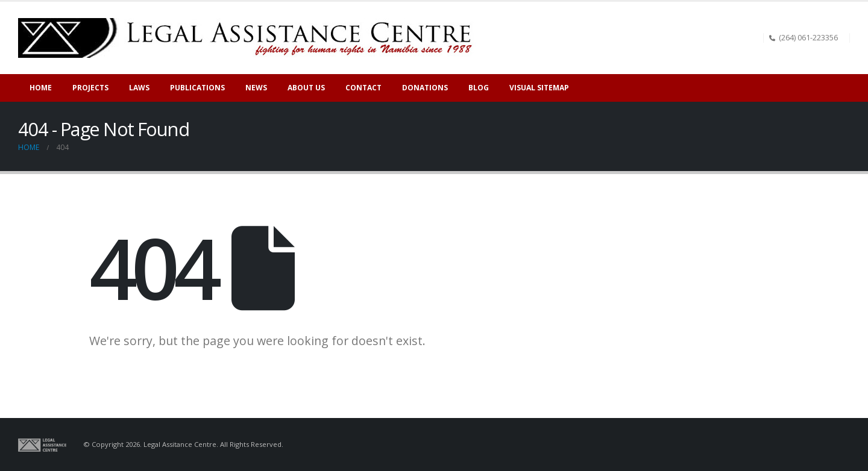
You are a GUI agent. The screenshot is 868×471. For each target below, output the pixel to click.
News (256, 88)
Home (41, 88)
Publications (197, 88)
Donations (425, 88)
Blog (479, 88)
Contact (363, 88)
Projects (90, 88)
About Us (306, 88)
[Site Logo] (250, 38)
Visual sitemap (539, 88)
